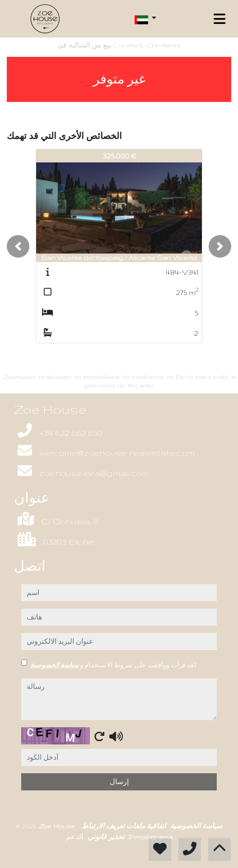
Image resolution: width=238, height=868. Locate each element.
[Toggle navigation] (219, 19)
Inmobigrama (150, 837)
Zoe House (57, 826)
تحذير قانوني (105, 837)
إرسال (119, 782)
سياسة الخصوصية (54, 665)
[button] (18, 246)
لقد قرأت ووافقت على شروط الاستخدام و (113, 665)
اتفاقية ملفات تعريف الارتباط (123, 826)
